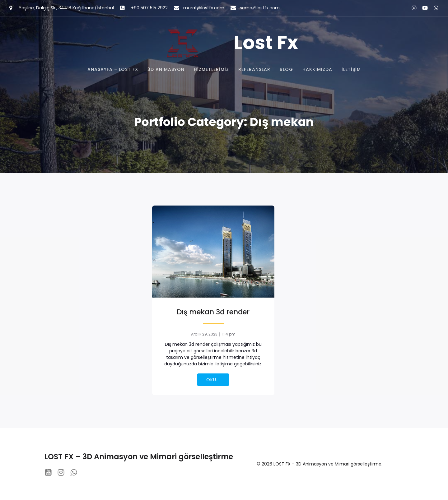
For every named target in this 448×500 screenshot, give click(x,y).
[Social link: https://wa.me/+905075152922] (433, 8)
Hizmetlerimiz (211, 69)
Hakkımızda (317, 69)
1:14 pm (229, 334)
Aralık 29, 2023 (204, 334)
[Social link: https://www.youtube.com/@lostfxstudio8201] (422, 8)
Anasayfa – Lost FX (113, 69)
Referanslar (254, 69)
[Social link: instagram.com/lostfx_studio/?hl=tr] (411, 8)
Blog (286, 69)
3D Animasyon (166, 69)
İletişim (351, 69)
